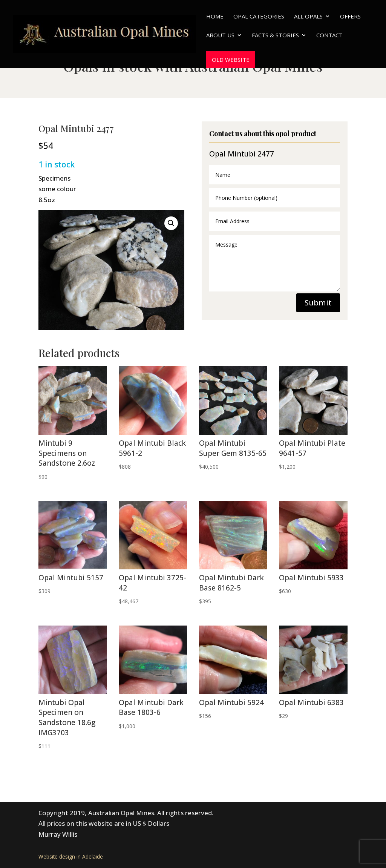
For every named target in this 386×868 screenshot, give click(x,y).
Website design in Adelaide (71, 856)
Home (215, 17)
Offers (350, 17)
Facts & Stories (275, 36)
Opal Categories (259, 17)
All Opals (308, 17)
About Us (220, 36)
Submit (318, 303)
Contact (329, 36)
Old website (231, 60)
